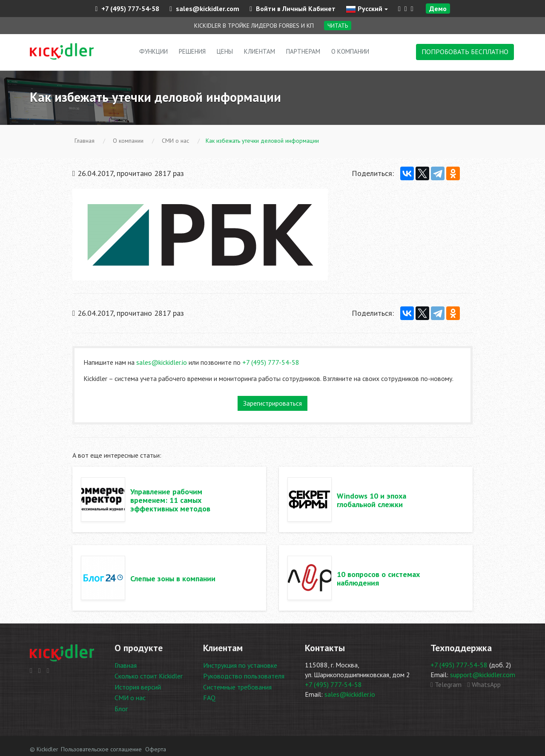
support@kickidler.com (483, 675)
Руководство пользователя (244, 676)
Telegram (446, 684)
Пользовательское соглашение (101, 749)
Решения (192, 51)
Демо (438, 9)
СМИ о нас (130, 698)
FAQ (209, 698)
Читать (338, 26)
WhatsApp (484, 684)
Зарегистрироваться (272, 403)
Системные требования (237, 687)
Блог (121, 709)
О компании (350, 51)
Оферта (156, 749)
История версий (138, 687)
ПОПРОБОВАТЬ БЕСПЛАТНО (465, 52)
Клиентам (260, 51)
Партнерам (303, 51)
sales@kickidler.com (204, 9)
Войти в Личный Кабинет (293, 9)
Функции (153, 51)
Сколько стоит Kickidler (149, 676)
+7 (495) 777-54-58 (127, 9)
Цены (225, 51)
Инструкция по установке (240, 665)
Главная (126, 665)
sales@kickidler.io (162, 362)
